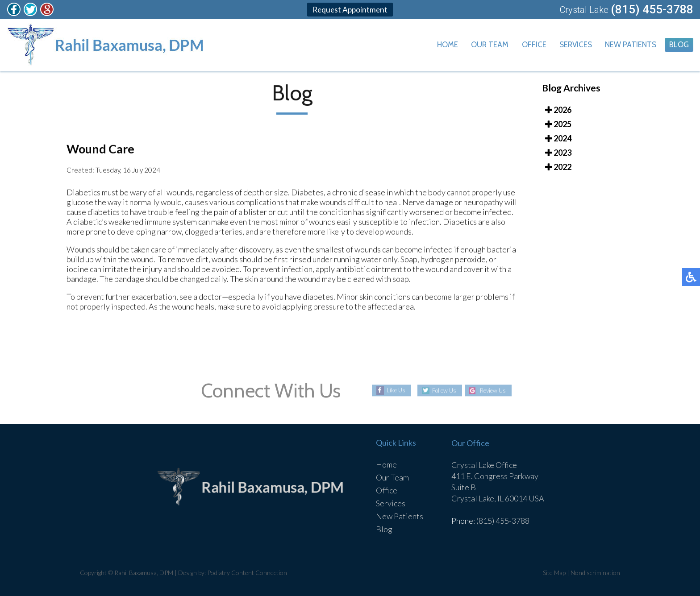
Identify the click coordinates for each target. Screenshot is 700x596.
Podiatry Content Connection (247, 573)
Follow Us (442, 391)
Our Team (483, 45)
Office (528, 45)
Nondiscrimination (595, 573)
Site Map (554, 573)
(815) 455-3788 (652, 9)
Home (438, 45)
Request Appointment (350, 9)
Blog (679, 45)
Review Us (495, 391)
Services (571, 45)
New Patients (628, 45)
